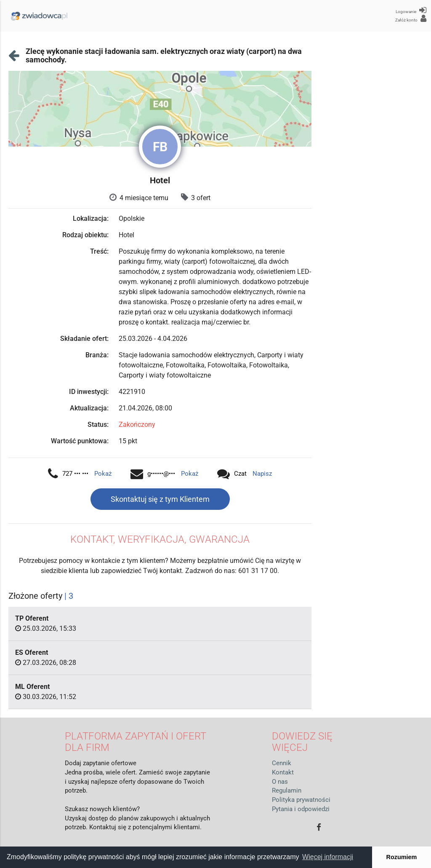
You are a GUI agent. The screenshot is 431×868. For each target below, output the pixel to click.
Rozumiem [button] (402, 857)
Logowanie (411, 10)
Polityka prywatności (301, 800)
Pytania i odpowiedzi (301, 809)
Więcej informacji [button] (328, 857)
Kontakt (283, 773)
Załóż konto (411, 19)
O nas (280, 782)
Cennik (282, 763)
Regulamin (287, 791)
